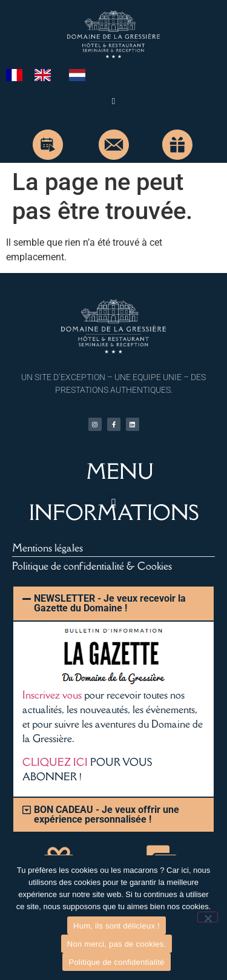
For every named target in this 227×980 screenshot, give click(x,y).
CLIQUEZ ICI (55, 762)
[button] (113, 101)
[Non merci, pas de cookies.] (208, 917)
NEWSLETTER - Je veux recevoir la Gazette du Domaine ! (110, 603)
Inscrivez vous (52, 695)
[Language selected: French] (52, 75)
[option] (46, 75)
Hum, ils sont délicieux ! (117, 926)
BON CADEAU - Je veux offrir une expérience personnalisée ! (107, 814)
